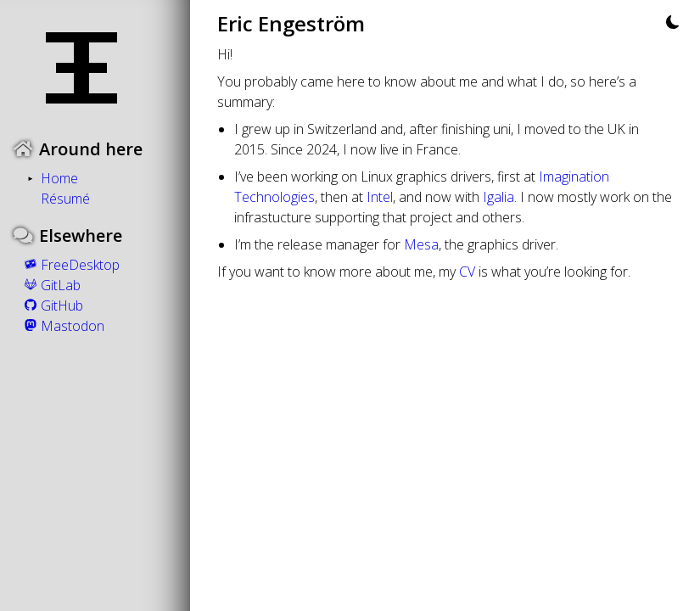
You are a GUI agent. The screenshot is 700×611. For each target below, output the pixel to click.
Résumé (65, 199)
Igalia (498, 197)
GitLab (50, 285)
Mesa (421, 244)
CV (467, 272)
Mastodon (62, 326)
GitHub (52, 305)
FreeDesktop (70, 265)
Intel (380, 197)
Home (59, 178)
